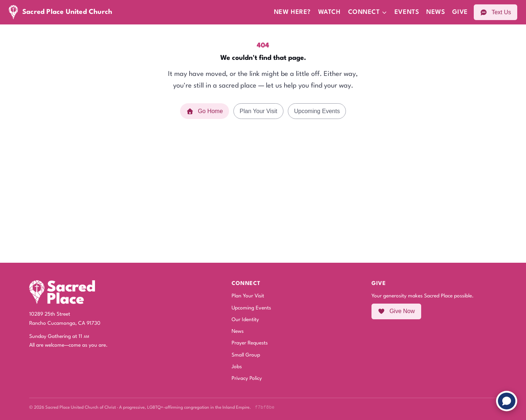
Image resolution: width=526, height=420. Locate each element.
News (436, 12)
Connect (368, 12)
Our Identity (245, 320)
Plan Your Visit (258, 111)
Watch (329, 12)
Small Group (246, 355)
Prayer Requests (250, 343)
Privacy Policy (247, 378)
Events (407, 12)
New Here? (292, 12)
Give (460, 12)
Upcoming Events (317, 111)
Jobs (237, 367)
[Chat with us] (507, 401)
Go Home (205, 111)
